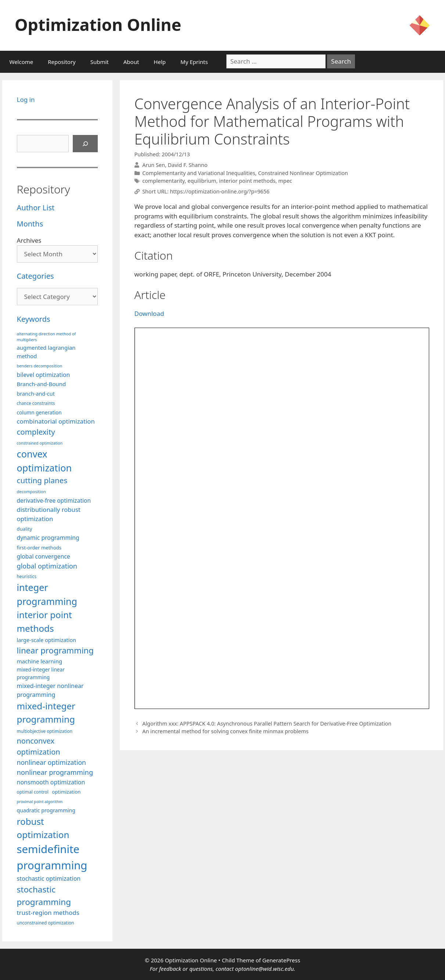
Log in (26, 99)
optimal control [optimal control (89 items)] (33, 792)
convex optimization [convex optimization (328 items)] (44, 461)
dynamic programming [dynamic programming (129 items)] (48, 538)
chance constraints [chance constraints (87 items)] (36, 403)
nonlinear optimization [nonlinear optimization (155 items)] (52, 762)
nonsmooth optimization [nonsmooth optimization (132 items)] (51, 782)
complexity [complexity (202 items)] (36, 432)
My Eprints (194, 62)
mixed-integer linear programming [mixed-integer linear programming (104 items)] (41, 673)
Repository (62, 62)
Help (160, 62)
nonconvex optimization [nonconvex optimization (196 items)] (39, 746)
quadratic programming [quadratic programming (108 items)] (46, 810)
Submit (100, 62)
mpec (285, 181)
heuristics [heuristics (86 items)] (27, 576)
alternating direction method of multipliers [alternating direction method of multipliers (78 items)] (46, 337)
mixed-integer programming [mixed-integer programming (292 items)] (46, 712)
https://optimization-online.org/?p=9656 (220, 191)
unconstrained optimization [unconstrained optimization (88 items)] (46, 923)
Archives (29, 240)
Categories (35, 276)
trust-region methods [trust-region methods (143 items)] (48, 913)
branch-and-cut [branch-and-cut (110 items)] (36, 394)
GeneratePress (281, 960)
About (131, 62)
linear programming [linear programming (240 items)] (55, 650)
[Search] (85, 144)
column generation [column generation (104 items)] (39, 412)
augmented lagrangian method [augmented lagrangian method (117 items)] (46, 352)
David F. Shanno (188, 165)
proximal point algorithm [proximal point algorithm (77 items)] (40, 802)
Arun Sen (154, 165)
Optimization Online (98, 24)
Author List (36, 208)
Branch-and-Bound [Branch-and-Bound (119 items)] (42, 384)
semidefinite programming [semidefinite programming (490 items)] (52, 857)
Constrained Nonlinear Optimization (303, 173)
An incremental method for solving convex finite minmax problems (225, 731)
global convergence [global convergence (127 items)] (44, 556)
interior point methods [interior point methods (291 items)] (44, 621)
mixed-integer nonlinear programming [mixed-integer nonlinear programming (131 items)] (50, 690)
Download (149, 313)
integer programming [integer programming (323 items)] (47, 594)
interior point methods (247, 181)
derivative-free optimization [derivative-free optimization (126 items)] (54, 500)
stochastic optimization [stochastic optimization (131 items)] (49, 879)
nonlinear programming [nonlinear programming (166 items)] (55, 772)
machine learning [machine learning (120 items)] (40, 661)
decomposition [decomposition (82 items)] (32, 491)
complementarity (163, 181)
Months (30, 224)
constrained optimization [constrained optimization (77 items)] (40, 443)
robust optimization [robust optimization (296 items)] (43, 828)
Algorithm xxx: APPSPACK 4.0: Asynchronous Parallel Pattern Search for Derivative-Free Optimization (267, 724)
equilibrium (202, 181)
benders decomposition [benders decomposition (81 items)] (40, 366)
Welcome (21, 62)
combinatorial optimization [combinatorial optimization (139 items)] (56, 421)
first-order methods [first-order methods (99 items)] (39, 548)
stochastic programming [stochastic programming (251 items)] (44, 896)
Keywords (34, 319)
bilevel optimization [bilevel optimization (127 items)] (44, 375)
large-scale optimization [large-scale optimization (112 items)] (47, 640)
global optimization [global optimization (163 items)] (47, 566)
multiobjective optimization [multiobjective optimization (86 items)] (45, 731)
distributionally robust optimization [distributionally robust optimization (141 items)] (49, 514)
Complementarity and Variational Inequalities (199, 173)
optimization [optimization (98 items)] (66, 792)
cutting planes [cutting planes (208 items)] (42, 480)
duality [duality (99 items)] (25, 529)
